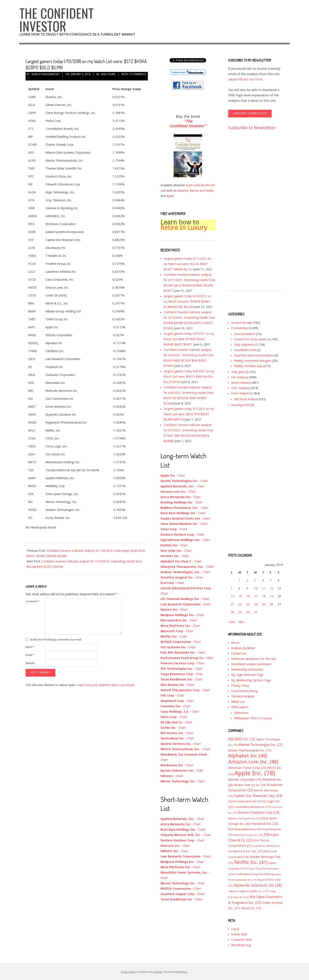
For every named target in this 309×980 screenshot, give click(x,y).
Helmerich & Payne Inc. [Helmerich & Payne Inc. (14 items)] (248, 835)
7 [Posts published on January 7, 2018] (232, 588)
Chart (181, 476)
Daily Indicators (244, 345)
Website (30, 663)
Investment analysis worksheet (251, 664)
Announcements (245, 334)
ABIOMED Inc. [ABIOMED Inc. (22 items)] (242, 739)
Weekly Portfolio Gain (248, 366)
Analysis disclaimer (243, 648)
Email (30, 655)
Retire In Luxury (184, 228)
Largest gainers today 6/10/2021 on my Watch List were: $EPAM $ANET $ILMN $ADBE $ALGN (187, 301)
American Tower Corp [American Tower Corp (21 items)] (247, 768)
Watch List (238, 702)
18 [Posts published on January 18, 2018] (264, 596)
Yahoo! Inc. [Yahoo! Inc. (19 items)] (251, 908)
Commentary (239, 328)
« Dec (232, 622)
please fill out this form (245, 79)
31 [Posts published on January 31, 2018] (256, 612)
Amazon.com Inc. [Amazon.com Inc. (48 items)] (253, 762)
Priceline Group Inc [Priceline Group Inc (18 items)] (254, 874)
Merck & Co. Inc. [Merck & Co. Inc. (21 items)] (248, 851)
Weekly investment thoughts (253, 361)
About (235, 643)
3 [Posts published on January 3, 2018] (255, 580)
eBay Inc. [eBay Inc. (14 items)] (235, 819)
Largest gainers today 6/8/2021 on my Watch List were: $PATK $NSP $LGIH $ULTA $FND (189, 377)
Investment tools (245, 350)
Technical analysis (243, 696)
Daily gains (108, 74)
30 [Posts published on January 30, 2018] (248, 612)
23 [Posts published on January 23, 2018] (248, 604)
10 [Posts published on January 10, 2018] (256, 588)
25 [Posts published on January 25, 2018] (264, 604)
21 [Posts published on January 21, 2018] (232, 604)
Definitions (241, 713)
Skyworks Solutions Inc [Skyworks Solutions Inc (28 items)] (258, 885)
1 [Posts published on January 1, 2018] (239, 580)
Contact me (239, 653)
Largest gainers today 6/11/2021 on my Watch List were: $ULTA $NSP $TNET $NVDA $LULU (187, 264)
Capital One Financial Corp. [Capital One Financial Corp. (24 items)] (258, 796)
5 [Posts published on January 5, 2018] (271, 580)
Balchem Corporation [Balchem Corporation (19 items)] (245, 780)
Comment (33, 601)
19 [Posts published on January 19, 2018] (271, 596)
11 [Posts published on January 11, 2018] (264, 588)
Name (30, 647)
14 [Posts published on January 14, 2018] (232, 596)
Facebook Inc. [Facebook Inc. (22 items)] (265, 824)
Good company (241, 383)
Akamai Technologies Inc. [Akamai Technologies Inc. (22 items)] (260, 745)
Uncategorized (241, 405)
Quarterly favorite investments (254, 355)
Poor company (241, 388)
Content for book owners (251, 339)
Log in (235, 929)
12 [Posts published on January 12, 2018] (271, 588)
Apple (170, 196)
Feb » (242, 622)
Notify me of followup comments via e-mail (56, 640)
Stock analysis (240, 393)
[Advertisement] (245, 214)
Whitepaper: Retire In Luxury (253, 718)
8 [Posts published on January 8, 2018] (239, 588)
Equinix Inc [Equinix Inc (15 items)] (252, 819)
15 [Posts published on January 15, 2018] (240, 596)
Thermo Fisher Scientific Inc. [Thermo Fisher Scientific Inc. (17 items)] (248, 891)
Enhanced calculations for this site (253, 659)
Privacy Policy (240, 686)
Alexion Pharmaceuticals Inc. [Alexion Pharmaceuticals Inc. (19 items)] (250, 750)
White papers (240, 707)
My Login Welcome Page (247, 675)
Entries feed (239, 934)
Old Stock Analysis (246, 399)
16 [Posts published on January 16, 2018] (248, 596)
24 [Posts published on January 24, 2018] (256, 604)
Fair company (240, 377)
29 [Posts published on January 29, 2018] (240, 612)
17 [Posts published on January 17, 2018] (256, 596)
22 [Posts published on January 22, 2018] (240, 604)
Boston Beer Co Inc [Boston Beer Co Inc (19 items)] (250, 785)
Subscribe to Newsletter (252, 128)
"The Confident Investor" (188, 123)
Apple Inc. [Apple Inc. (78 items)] (255, 773)
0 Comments (138, 74)
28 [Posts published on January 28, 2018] (232, 612)
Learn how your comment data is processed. (106, 685)
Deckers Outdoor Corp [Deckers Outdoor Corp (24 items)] (258, 813)
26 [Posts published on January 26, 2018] (271, 604)
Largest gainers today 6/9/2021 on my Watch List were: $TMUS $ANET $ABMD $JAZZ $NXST (189, 339)
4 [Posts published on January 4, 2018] (263, 580)
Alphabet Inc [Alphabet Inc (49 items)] (248, 756)
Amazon (183, 191)
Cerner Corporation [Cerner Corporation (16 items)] (242, 801)
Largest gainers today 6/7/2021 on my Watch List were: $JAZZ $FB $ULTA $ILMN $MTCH (189, 414)
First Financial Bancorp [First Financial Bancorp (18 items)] (245, 829)
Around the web (242, 323)
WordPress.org (241, 945)
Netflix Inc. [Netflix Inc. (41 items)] (251, 862)
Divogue (158, 972)
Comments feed (241, 940)
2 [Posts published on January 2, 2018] (247, 580)
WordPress (182, 972)
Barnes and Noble (201, 191)
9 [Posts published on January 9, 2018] (247, 588)
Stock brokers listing (244, 691)
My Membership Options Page (251, 680)
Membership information (247, 669)
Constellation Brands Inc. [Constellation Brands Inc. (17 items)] (253, 807)
